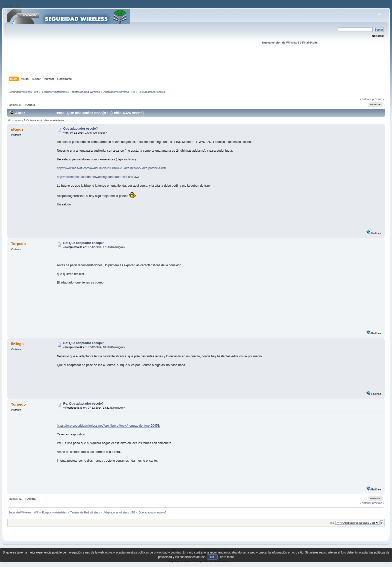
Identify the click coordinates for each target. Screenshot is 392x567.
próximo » (378, 99)
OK (212, 557)
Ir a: (332, 523)
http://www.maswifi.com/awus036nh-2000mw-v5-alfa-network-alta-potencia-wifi (111, 168)
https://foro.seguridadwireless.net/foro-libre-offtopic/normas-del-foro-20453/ (109, 426)
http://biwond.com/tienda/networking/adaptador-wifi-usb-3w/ (98, 177)
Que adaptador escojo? (81, 129)
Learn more (226, 557)
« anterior (365, 99)
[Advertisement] (196, 65)
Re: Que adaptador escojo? (83, 243)
